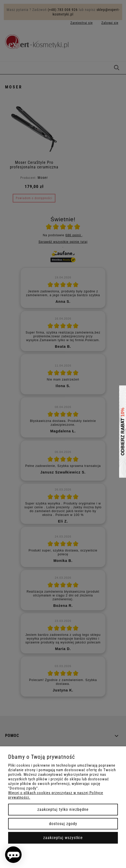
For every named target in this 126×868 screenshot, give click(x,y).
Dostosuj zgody (63, 824)
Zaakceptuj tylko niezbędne (63, 809)
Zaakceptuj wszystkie (63, 838)
